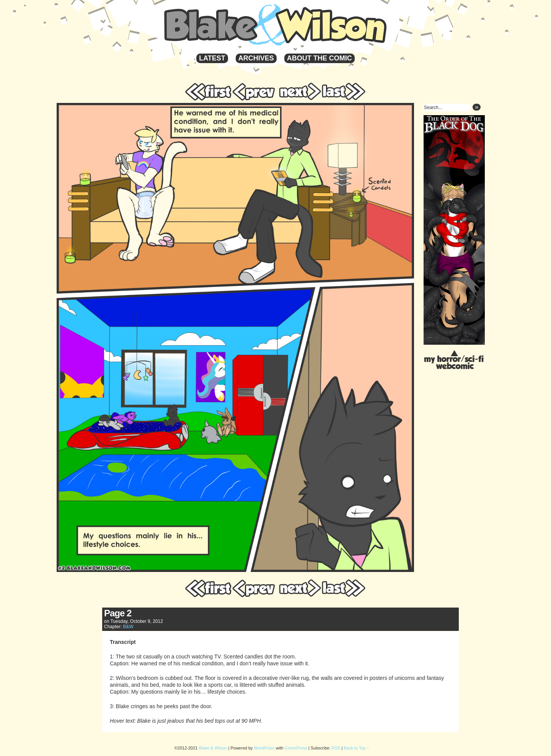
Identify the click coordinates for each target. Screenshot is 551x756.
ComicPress (296, 748)
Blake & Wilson (301, 25)
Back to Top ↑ (356, 748)
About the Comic (320, 58)
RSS (336, 748)
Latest (212, 58)
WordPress (264, 748)
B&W (128, 627)
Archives (256, 58)
